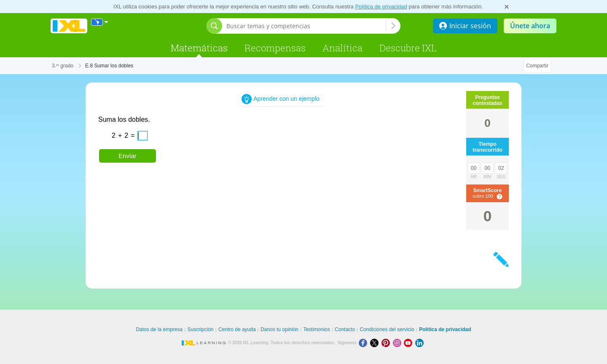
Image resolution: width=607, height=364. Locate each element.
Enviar (128, 156)
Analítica (342, 48)
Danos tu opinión (279, 329)
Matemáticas (199, 48)
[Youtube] (410, 343)
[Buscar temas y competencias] (306, 26)
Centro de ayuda (237, 329)
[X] (376, 343)
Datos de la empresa (159, 329)
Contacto (345, 329)
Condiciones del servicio (387, 329)
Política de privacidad (381, 7)
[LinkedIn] (420, 343)
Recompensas (275, 48)
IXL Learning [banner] (69, 26)
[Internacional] (100, 22)
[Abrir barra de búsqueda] (214, 26)
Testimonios (316, 329)
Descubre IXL (408, 48)
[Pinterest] (387, 343)
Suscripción (201, 329)
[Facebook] (364, 343)
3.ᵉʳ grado (63, 66)
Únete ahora (530, 26)
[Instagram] (399, 343)
